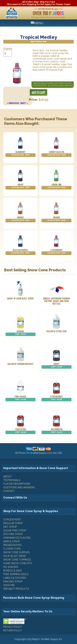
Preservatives (12, 545)
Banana (21, 333)
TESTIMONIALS (12, 480)
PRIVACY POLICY (13, 627)
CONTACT (9, 491)
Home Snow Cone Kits (18, 563)
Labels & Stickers (15, 578)
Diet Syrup (10, 527)
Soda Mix (9, 585)
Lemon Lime (56, 186)
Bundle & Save (13, 571)
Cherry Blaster (56, 153)
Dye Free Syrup (13, 534)
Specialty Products (16, 589)
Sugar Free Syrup (15, 530)
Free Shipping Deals (16, 574)
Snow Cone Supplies (16, 552)
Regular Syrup (13, 523)
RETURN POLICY (13, 630)
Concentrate (12, 520)
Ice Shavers (11, 567)
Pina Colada (21, 398)
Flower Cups (12, 549)
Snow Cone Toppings (17, 560)
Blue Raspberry (21, 252)
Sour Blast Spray (15, 556)
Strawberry (56, 252)
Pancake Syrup (13, 582)
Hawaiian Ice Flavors (17, 538)
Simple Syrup (12, 541)
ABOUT (7, 476)
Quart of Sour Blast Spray (20, 298)
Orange (56, 219)
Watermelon (56, 431)
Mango (21, 219)
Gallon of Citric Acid (56, 331)
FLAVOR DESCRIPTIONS (17, 484)
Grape (21, 186)
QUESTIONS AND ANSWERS (19, 487)
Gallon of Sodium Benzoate (20, 364)
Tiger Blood (21, 431)
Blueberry (21, 153)
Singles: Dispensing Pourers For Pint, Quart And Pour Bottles (56, 301)
